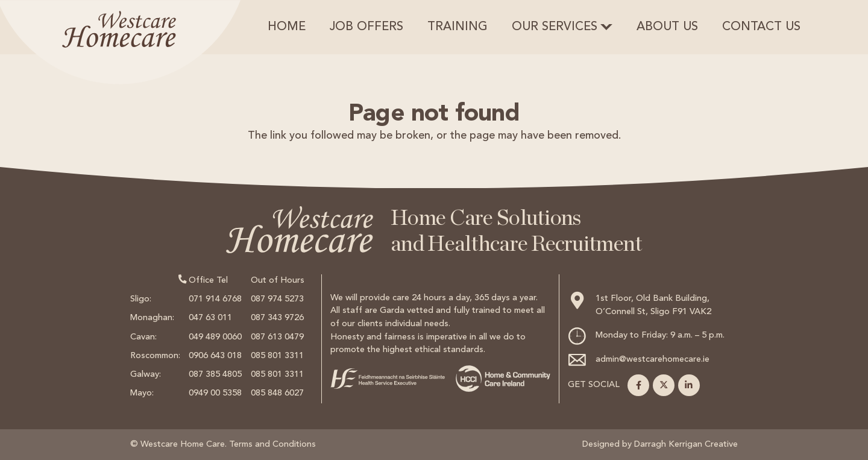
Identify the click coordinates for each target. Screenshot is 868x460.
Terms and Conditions (272, 445)
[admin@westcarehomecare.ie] (582, 360)
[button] (606, 27)
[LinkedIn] (689, 385)
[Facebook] (638, 385)
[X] (664, 385)
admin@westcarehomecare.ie (653, 360)
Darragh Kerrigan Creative (686, 445)
